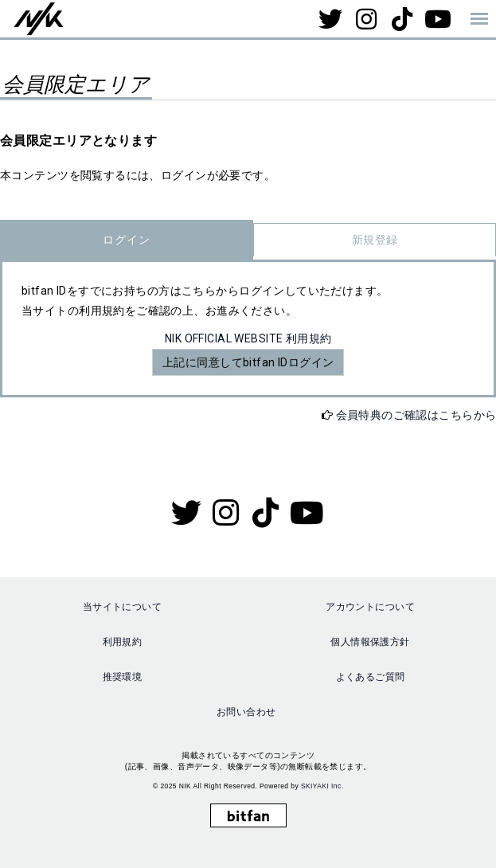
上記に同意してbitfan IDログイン (248, 362)
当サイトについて (122, 607)
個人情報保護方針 (370, 642)
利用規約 (123, 642)
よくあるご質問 (371, 677)
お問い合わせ (246, 712)
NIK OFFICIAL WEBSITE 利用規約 (248, 338)
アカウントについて (370, 607)
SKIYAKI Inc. (322, 786)
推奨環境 (123, 677)
